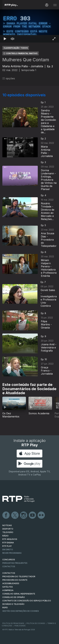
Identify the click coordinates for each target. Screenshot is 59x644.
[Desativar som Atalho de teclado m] (13, 39)
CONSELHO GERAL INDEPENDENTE (19, 594)
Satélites (8, 587)
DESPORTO (8, 529)
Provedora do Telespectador (19, 576)
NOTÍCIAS (7, 525)
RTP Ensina (8, 543)
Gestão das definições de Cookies (21, 611)
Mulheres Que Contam (26, 60)
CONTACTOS (9, 573)
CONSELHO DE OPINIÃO (14, 597)
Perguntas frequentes (15, 563)
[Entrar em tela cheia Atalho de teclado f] (54, 39)
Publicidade (20, 626)
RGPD (5, 608)
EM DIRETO (8, 550)
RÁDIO (5, 536)
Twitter (15, 515)
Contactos (9, 566)
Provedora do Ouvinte (15, 580)
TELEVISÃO (8, 532)
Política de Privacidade (13, 623)
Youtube (33, 515)
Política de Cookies (36, 623)
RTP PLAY (7, 546)
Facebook (6, 515)
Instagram (24, 515)
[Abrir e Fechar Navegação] (55, 5)
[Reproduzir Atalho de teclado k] (5, 39)
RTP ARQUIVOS (10, 539)
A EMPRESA (8, 590)
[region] (29, 26)
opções (9, 78)
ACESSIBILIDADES (11, 583)
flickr (41, 515)
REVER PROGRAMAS (12, 553)
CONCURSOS (9, 560)
